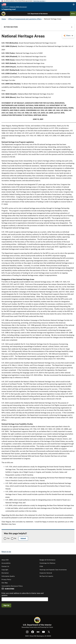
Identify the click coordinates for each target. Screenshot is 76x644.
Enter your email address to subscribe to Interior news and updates (23, 594)
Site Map (5, 583)
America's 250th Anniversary (18, 7)
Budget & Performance (47, 560)
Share (68, 36)
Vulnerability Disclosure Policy (12, 586)
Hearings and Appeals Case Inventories (53, 570)
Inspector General (46, 573)
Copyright (5, 570)
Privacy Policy (6, 579)
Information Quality (8, 576)
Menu (73, 14)
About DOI (5, 560)
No (15, 538)
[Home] (3, 14)
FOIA (41, 566)
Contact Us (5, 566)
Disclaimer (5, 573)
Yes (8, 538)
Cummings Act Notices (47, 563)
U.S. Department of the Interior (38, 14)
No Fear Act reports (46, 576)
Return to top (6, 552)
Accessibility (6, 563)
